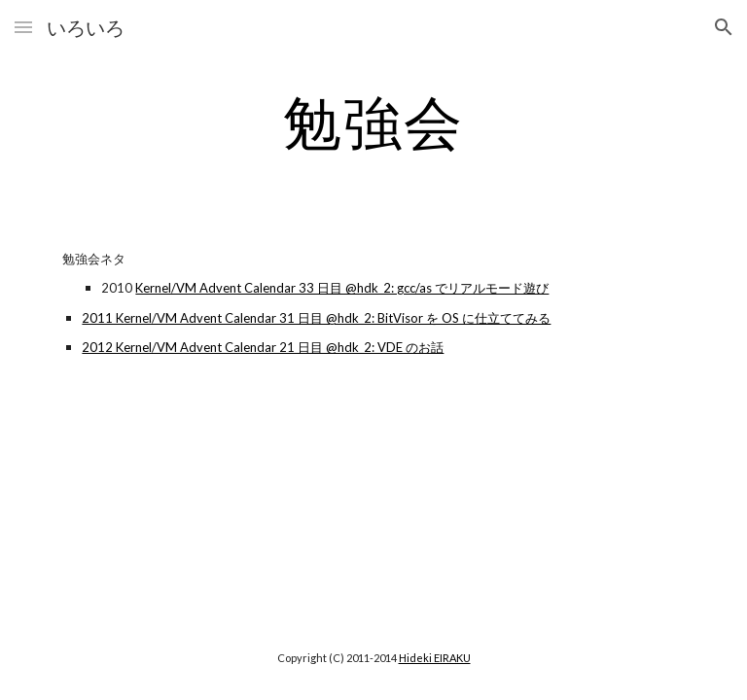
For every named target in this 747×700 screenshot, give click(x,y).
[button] (23, 27)
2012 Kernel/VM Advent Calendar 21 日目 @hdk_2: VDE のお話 (263, 347)
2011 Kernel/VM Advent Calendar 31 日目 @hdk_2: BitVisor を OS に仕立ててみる (316, 318)
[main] (373, 122)
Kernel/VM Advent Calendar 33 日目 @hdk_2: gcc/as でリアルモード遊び (342, 288)
